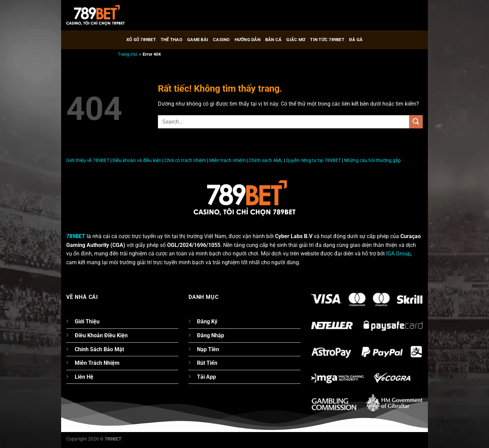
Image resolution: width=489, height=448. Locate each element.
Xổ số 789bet (141, 40)
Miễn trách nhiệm (227, 160)
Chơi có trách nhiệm (185, 160)
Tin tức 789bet (327, 40)
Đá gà (356, 40)
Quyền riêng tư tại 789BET (313, 160)
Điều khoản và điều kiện (137, 160)
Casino (221, 40)
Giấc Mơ (296, 40)
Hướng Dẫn (248, 40)
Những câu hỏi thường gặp (372, 160)
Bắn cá (274, 40)
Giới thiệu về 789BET (88, 160)
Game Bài (198, 40)
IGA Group (398, 254)
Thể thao (171, 40)
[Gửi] (416, 122)
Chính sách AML (266, 160)
